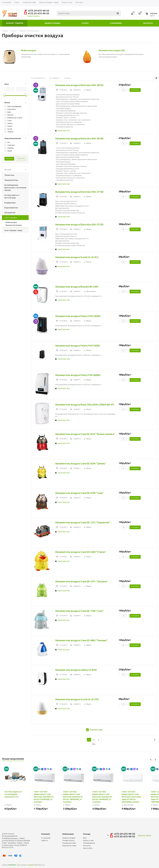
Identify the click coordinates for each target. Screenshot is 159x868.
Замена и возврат (69, 838)
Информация (68, 834)
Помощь (87, 834)
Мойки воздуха (11, 222)
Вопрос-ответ (88, 841)
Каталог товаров (15, 23)
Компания (46, 834)
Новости (44, 841)
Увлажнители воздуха (14, 225)
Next (155, 760)
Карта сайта (88, 848)
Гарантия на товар (69, 846)
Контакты (148, 23)
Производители (89, 843)
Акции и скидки (52, 23)
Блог (85, 838)
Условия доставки (69, 843)
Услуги (85, 23)
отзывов (30, 865)
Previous (151, 760)
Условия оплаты (68, 841)
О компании (116, 23)
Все (94, 744)
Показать (9, 159)
